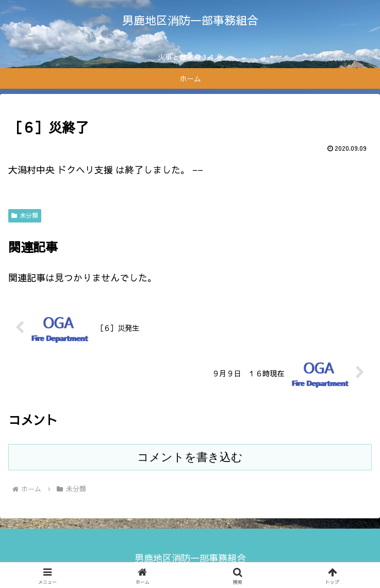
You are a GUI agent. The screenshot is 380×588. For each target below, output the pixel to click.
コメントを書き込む (190, 457)
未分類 (25, 215)
